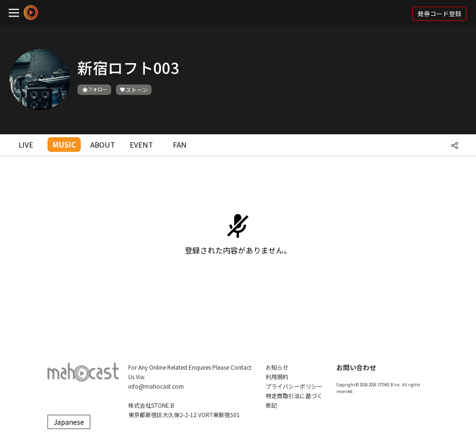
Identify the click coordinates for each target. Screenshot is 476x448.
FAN (180, 145)
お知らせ (277, 367)
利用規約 (277, 377)
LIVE (26, 145)
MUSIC (64, 145)
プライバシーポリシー (294, 386)
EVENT (141, 145)
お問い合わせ (356, 367)
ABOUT (103, 145)
